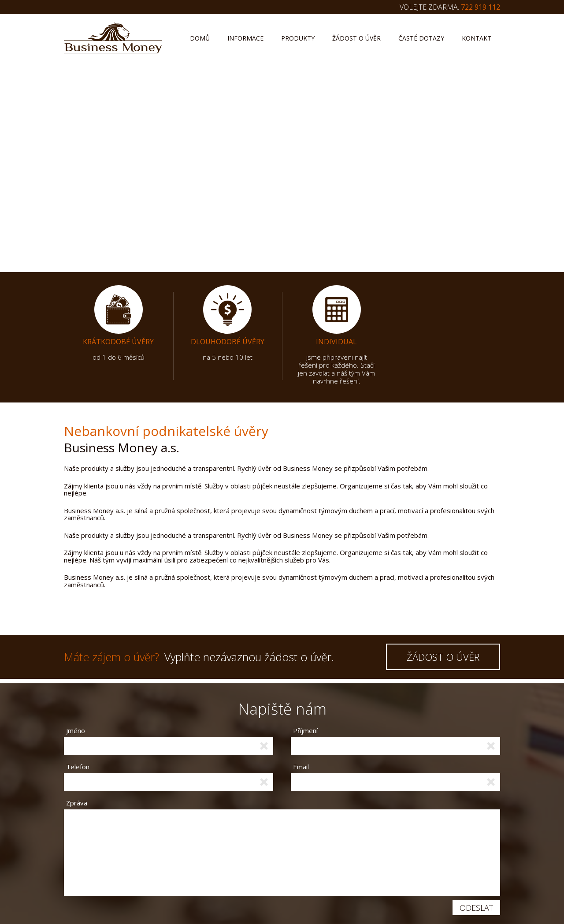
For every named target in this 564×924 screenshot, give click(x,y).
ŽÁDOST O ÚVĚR (443, 657)
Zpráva (77, 802)
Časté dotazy (421, 38)
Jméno (76, 731)
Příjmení (305, 731)
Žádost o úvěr (356, 38)
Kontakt (477, 38)
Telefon (78, 767)
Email (301, 767)
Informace (245, 38)
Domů (200, 38)
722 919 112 (481, 7)
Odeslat (476, 908)
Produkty (298, 38)
